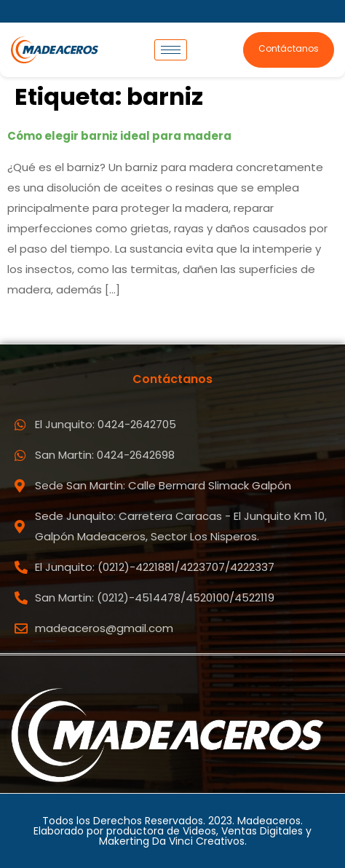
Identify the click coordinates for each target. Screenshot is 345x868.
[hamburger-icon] (171, 50)
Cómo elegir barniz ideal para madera (119, 136)
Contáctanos (289, 48)
